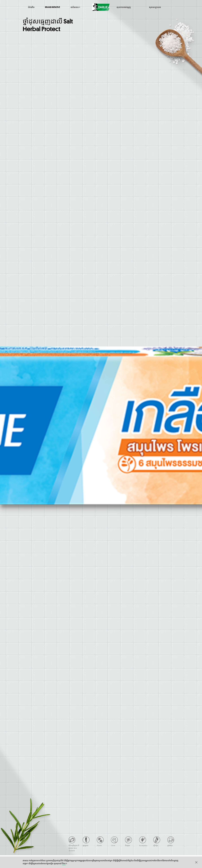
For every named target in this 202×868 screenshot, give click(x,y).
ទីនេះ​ (64, 864)
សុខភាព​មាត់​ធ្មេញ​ (124, 7)
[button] (196, 862)
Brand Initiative (53, 7)
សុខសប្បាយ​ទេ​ (155, 7)
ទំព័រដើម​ (31, 7)
